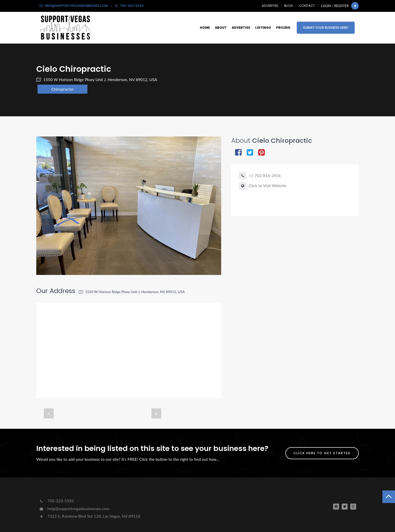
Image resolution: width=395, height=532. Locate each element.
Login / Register (335, 6)
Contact (307, 6)
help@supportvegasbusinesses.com (74, 508)
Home (205, 28)
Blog (288, 6)
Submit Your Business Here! (326, 28)
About (221, 28)
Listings (263, 28)
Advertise (270, 6)
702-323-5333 (56, 501)
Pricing (283, 28)
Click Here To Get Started (322, 453)
